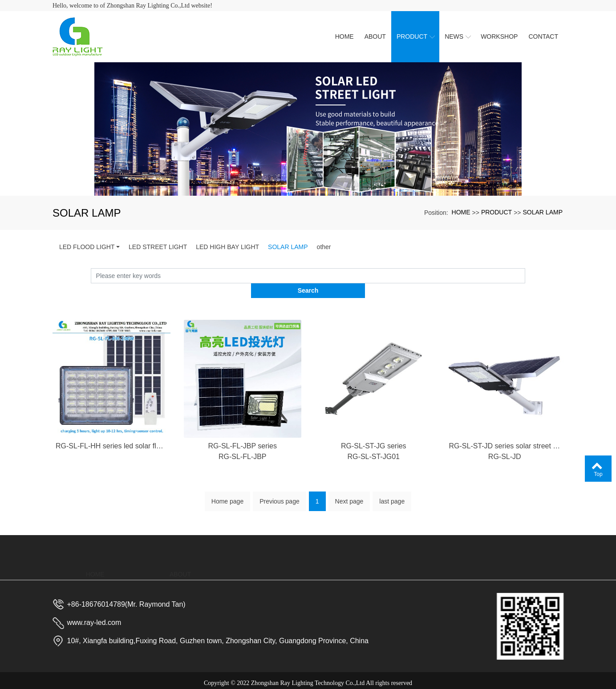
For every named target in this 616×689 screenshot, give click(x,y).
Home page (227, 490)
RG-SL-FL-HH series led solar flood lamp (111, 458)
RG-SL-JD (505, 469)
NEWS (351, 557)
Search (525, 276)
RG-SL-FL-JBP (243, 469)
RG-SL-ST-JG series (374, 458)
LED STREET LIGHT (158, 247)
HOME (461, 212)
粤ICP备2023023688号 (308, 678)
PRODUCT (496, 212)
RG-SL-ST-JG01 (374, 469)
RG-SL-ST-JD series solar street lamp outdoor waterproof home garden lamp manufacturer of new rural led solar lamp (505, 458)
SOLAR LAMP (543, 212)
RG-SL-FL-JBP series (243, 458)
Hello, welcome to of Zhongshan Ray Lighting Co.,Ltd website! (132, 6)
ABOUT (180, 546)
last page (392, 490)
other (324, 247)
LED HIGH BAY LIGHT (227, 247)
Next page (349, 490)
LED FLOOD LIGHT (87, 247)
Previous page (280, 490)
